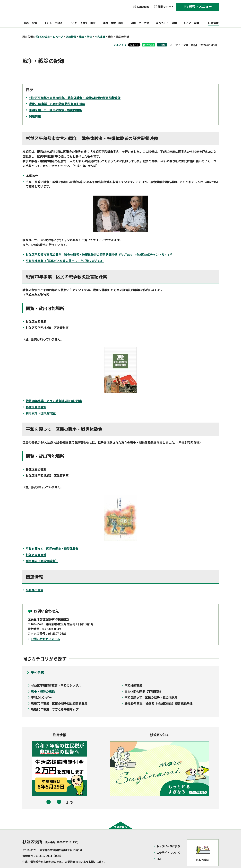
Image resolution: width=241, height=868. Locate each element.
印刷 (163, 35)
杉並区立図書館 (36, 398)
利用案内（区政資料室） (42, 404)
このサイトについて (168, 843)
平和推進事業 (133, 676)
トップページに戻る (168, 837)
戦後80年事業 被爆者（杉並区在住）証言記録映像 (158, 694)
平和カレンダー (41, 688)
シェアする (120, 35)
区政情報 (71, 27)
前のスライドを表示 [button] (49, 793)
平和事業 (100, 27)
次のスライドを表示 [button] (59, 793)
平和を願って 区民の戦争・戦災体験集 (52, 539)
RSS (159, 849)
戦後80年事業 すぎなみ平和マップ (55, 700)
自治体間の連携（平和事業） (144, 682)
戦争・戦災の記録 (43, 682)
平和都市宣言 (34, 580)
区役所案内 (203, 850)
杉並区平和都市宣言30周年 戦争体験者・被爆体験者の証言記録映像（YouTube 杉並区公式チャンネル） (99, 245)
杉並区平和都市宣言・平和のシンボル (56, 676)
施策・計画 (86, 27)
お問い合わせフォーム (45, 629)
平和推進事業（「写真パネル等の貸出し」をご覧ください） (65, 251)
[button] (141, 6)
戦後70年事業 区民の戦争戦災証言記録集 (54, 391)
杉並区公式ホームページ (49, 27)
